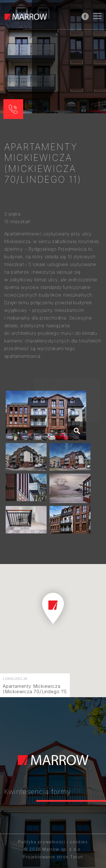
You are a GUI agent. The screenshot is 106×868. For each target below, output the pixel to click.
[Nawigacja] (97, 17)
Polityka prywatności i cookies (53, 842)
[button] (13, 109)
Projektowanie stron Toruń (53, 857)
